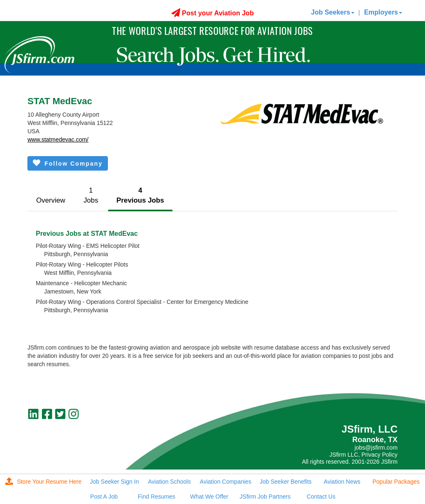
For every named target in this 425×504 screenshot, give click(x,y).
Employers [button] (383, 12)
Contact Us (321, 497)
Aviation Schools (169, 482)
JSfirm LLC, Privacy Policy (364, 455)
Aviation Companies (225, 482)
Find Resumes (156, 497)
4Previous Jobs (140, 195)
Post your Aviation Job (213, 13)
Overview (51, 200)
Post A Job (104, 497)
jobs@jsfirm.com (376, 448)
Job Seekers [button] (332, 12)
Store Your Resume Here (44, 482)
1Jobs (91, 195)
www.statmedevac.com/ (58, 139)
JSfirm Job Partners (265, 497)
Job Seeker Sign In (114, 482)
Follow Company (68, 163)
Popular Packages (396, 482)
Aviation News (342, 482)
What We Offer (209, 497)
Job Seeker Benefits (286, 482)
